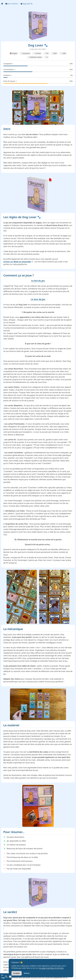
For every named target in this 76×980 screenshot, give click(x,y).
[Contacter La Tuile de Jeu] (10, 977)
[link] (38, 194)
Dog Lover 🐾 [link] (27, 3)
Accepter (17, 973)
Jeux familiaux (12, 3)
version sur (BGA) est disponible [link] (18, 261)
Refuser (27, 973)
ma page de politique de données (51, 968)
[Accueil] (3, 3)
